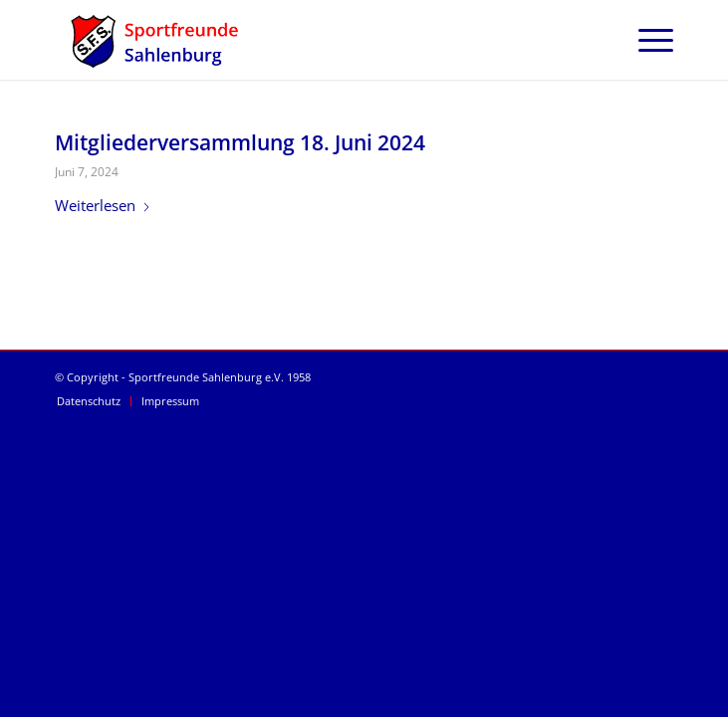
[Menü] (646, 40)
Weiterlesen (103, 205)
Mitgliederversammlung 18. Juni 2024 (240, 142)
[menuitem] (646, 40)
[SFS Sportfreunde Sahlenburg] (302, 40)
